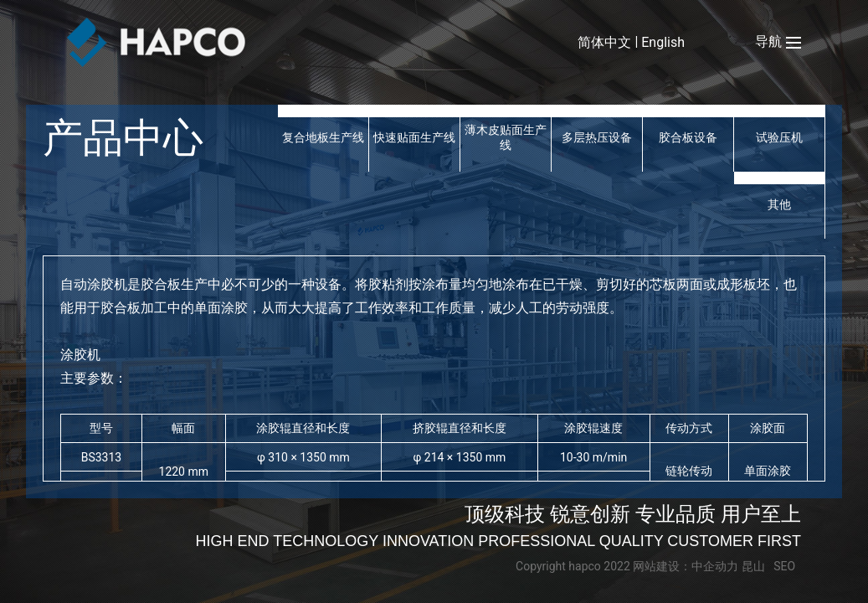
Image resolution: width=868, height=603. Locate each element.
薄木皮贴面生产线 (506, 137)
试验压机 (779, 137)
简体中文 (604, 42)
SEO (784, 566)
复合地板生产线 (323, 137)
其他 (779, 204)
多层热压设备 (597, 137)
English (663, 42)
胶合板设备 (688, 137)
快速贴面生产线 (414, 137)
